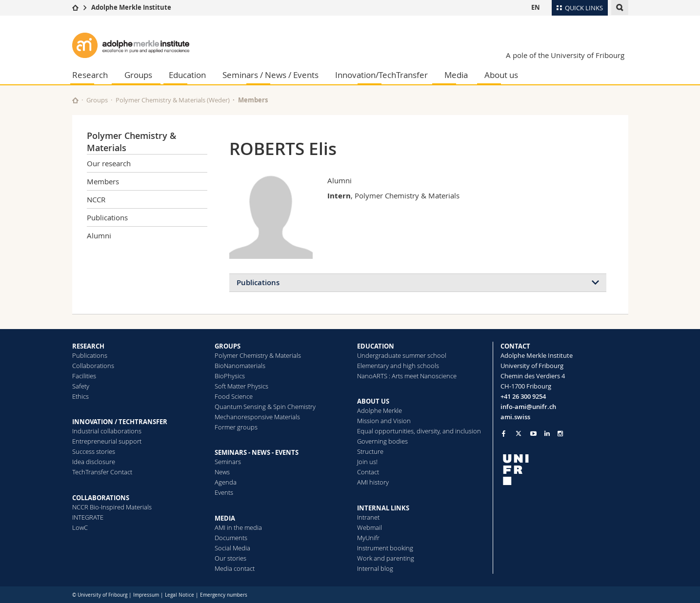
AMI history (373, 482)
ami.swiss (515, 417)
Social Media (232, 548)
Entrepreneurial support (107, 441)
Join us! (367, 462)
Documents (231, 538)
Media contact (235, 568)
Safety (81, 386)
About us (501, 75)
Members (253, 100)
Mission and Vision (384, 421)
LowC (80, 527)
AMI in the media (238, 527)
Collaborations (93, 366)
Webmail (370, 527)
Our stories (230, 558)
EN (536, 7)
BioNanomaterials (240, 366)
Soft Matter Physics (241, 386)
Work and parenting (386, 558)
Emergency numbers (224, 595)
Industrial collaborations (107, 431)
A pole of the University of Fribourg (565, 55)
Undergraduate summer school (402, 355)
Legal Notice (180, 595)
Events (224, 492)
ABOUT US (373, 401)
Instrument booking (385, 548)
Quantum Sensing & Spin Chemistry (265, 407)
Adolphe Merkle (380, 410)
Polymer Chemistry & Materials (258, 355)
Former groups (236, 427)
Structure (370, 451)
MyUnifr (368, 538)
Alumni (99, 235)
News (222, 472)
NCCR (96, 199)
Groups (138, 75)
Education (187, 75)
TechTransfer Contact (102, 472)
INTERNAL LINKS (383, 508)
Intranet (368, 517)
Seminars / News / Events (270, 75)
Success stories (94, 451)
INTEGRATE (88, 517)
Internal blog (375, 568)
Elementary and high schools (398, 366)
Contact (368, 472)
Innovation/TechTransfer (381, 75)
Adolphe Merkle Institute (131, 7)
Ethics (80, 396)
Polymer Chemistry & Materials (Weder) (173, 100)
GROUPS (228, 346)
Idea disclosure (94, 462)
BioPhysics (230, 376)
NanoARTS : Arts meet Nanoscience (407, 376)
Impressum (146, 595)
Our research (109, 163)
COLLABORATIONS (101, 498)
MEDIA (225, 518)
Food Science (234, 396)
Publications (107, 217)
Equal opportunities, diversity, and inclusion (419, 431)
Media (456, 75)
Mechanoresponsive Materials (257, 417)
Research (90, 75)
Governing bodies (382, 441)
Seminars (228, 462)
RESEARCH (88, 346)
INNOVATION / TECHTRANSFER (120, 422)
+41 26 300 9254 (523, 396)
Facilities (84, 376)
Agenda (226, 482)
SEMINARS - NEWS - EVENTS (257, 452)
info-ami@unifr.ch (528, 407)
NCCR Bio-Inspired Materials (112, 507)
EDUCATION (376, 346)
